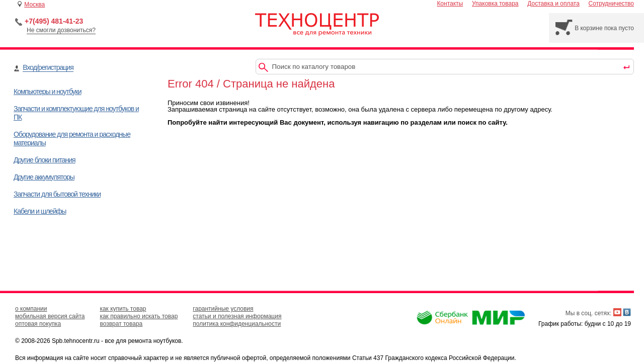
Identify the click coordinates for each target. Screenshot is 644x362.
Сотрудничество (611, 4)
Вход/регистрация (48, 67)
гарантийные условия (223, 309)
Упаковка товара (495, 4)
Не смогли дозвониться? (61, 30)
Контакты (450, 4)
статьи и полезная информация (237, 316)
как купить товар (123, 309)
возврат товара (121, 324)
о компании (31, 309)
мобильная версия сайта (50, 316)
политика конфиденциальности (237, 324)
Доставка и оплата (553, 4)
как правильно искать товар (139, 316)
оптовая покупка (38, 324)
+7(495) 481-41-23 (54, 21)
